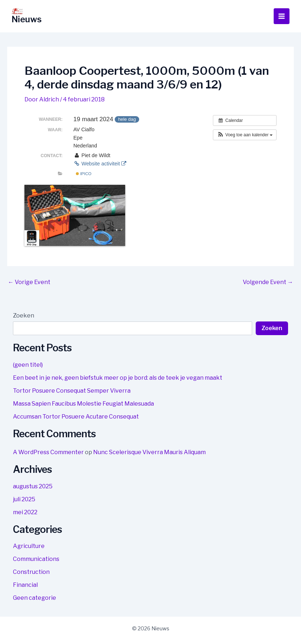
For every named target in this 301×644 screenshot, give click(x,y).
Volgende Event (268, 282)
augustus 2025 (33, 486)
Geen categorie (35, 598)
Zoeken (24, 316)
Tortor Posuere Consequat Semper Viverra (72, 391)
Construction (31, 572)
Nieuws (27, 19)
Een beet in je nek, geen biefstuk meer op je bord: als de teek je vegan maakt (118, 378)
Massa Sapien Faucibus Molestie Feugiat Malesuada (83, 404)
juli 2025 (24, 499)
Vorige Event (29, 282)
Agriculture (29, 546)
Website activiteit (100, 164)
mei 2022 (25, 512)
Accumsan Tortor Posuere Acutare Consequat (76, 417)
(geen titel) (28, 365)
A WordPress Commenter (48, 452)
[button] (245, 135)
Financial (25, 585)
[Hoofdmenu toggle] (282, 16)
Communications (36, 559)
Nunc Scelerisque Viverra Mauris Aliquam (149, 452)
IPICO (84, 174)
